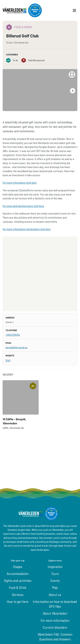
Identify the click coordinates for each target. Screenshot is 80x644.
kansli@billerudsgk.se (17, 347)
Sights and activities (18, 580)
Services (18, 595)
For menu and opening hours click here (23, 206)
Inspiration (55, 567)
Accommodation (18, 574)
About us (55, 595)
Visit (8, 360)
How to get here (18, 601)
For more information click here (20, 183)
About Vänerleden (55, 613)
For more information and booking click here (27, 229)
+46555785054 (13, 335)
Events (55, 580)
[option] (40, 90)
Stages (18, 567)
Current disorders (55, 627)
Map (55, 587)
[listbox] (40, 90)
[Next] (72, 91)
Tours (55, 574)
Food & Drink (18, 587)
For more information (55, 620)
